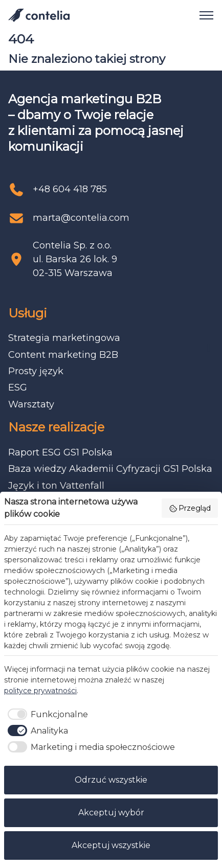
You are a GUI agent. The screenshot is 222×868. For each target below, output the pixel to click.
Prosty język (36, 371)
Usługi (28, 313)
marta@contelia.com (81, 218)
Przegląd (190, 508)
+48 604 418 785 (70, 189)
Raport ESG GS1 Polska (60, 452)
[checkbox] (46, 715)
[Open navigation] (203, 15)
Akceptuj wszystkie (111, 845)
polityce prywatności (40, 691)
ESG (18, 387)
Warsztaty (31, 404)
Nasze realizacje (56, 427)
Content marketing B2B (63, 355)
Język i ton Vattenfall (56, 486)
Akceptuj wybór (111, 813)
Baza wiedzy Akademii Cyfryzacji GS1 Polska (110, 469)
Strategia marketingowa (64, 338)
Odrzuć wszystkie (111, 780)
